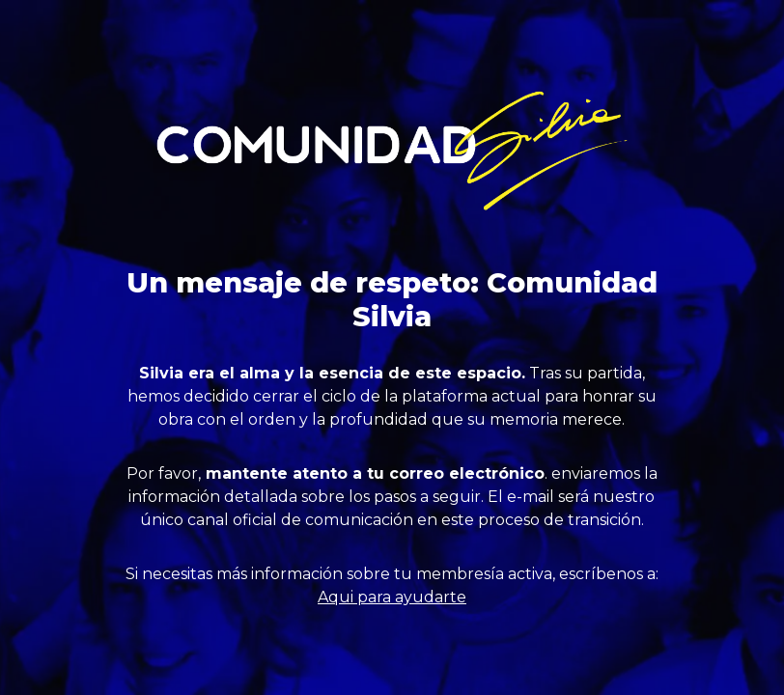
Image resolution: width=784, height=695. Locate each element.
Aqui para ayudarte (392, 597)
